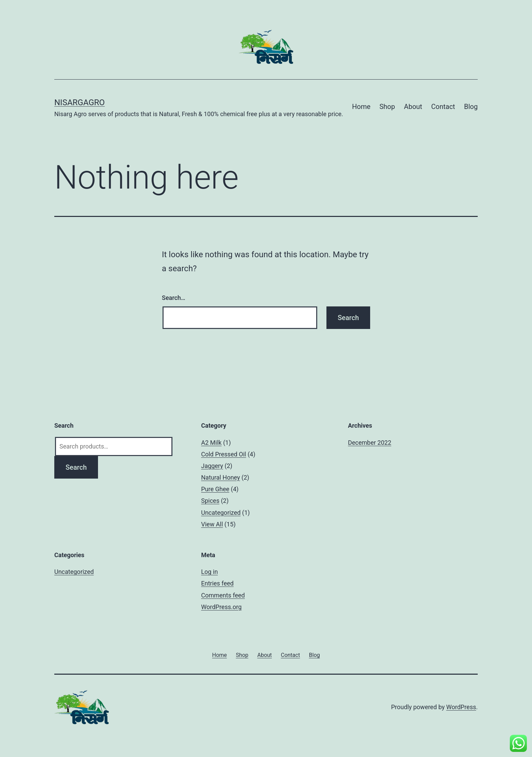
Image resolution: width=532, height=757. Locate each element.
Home (361, 107)
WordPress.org (221, 607)
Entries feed (217, 583)
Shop (387, 107)
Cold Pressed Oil (224, 454)
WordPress (461, 707)
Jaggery (212, 466)
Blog (471, 107)
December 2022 (370, 443)
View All (212, 524)
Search (76, 467)
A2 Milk (211, 443)
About (413, 107)
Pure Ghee (215, 489)
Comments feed (223, 595)
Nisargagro (80, 102)
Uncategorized (221, 513)
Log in (209, 572)
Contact (443, 107)
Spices (210, 501)
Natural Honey (221, 477)
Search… (174, 298)
